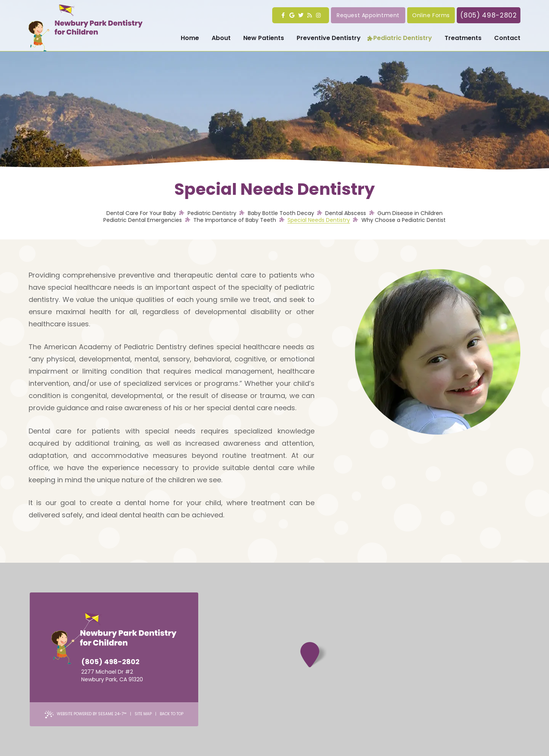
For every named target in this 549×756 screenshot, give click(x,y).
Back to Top (172, 714)
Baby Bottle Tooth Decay (281, 213)
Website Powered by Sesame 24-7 (86, 714)
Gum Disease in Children (410, 213)
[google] (292, 15)
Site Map (143, 714)
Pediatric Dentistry (212, 213)
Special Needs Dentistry (319, 220)
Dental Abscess (346, 213)
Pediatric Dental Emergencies (143, 220)
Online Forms (431, 15)
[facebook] (283, 15)
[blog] (309, 15)
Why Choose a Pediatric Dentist (404, 220)
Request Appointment (368, 15)
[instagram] (318, 15)
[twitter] (301, 15)
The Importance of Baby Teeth (235, 220)
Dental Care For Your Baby (141, 213)
